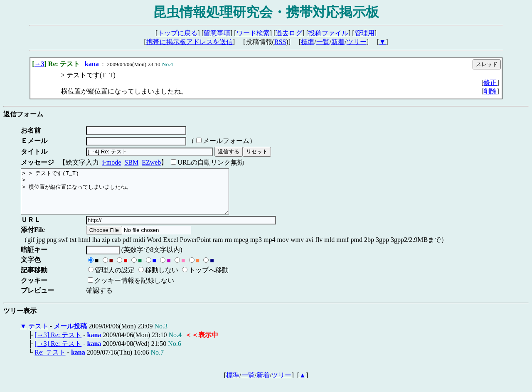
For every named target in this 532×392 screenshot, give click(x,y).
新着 (338, 42)
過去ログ (289, 33)
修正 (490, 83)
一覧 (323, 42)
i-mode (112, 162)
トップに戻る (177, 33)
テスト (38, 335)
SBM (131, 162)
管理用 (365, 33)
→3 (39, 64)
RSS (280, 42)
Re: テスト (50, 361)
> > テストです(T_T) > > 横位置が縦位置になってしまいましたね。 (137, 196)
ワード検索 (253, 33)
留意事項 (217, 33)
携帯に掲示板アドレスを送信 (190, 42)
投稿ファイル (328, 33)
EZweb (151, 162)
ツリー (357, 42)
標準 (308, 42)
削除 (490, 91)
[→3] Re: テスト (58, 344)
